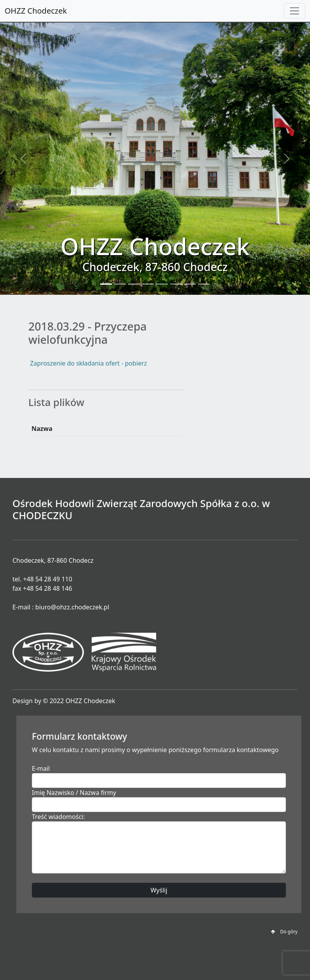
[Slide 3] (134, 284)
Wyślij (159, 890)
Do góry (284, 932)
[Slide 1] (106, 284)
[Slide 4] (148, 284)
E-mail (41, 768)
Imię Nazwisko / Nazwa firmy (74, 793)
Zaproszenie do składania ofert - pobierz (88, 363)
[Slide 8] (204, 284)
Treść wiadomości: (58, 817)
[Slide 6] (176, 284)
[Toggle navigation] (294, 11)
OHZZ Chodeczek (36, 11)
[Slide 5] (162, 284)
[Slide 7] (190, 284)
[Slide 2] (120, 284)
